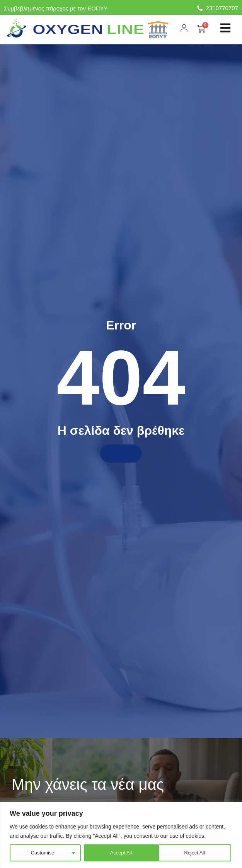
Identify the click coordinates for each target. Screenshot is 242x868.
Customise (42, 853)
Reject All (119, 853)
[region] (121, 835)
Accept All (195, 853)
